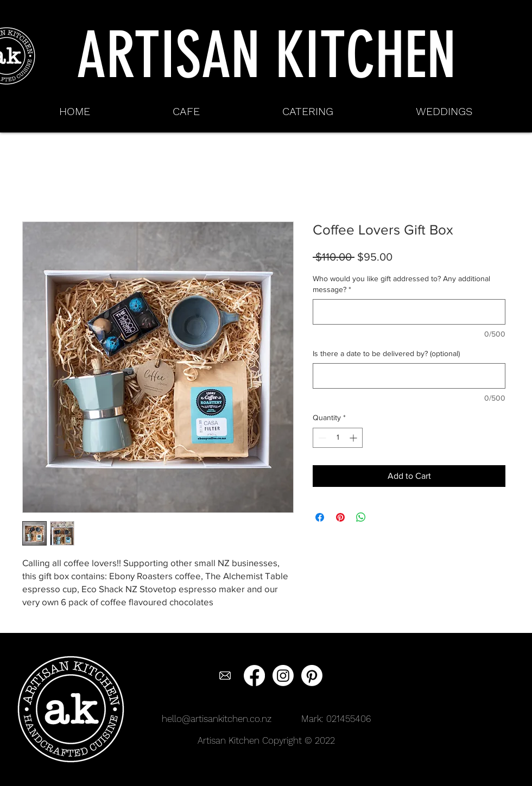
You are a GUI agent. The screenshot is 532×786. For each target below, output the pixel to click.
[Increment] (354, 438)
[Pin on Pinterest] (340, 517)
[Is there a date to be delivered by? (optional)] (409, 376)
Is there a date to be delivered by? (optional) (386, 353)
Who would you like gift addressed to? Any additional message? (401, 284)
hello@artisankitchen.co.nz (217, 719)
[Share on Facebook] (320, 517)
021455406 (349, 719)
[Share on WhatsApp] (361, 517)
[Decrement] (321, 438)
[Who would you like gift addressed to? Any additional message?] (409, 312)
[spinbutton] (338, 438)
